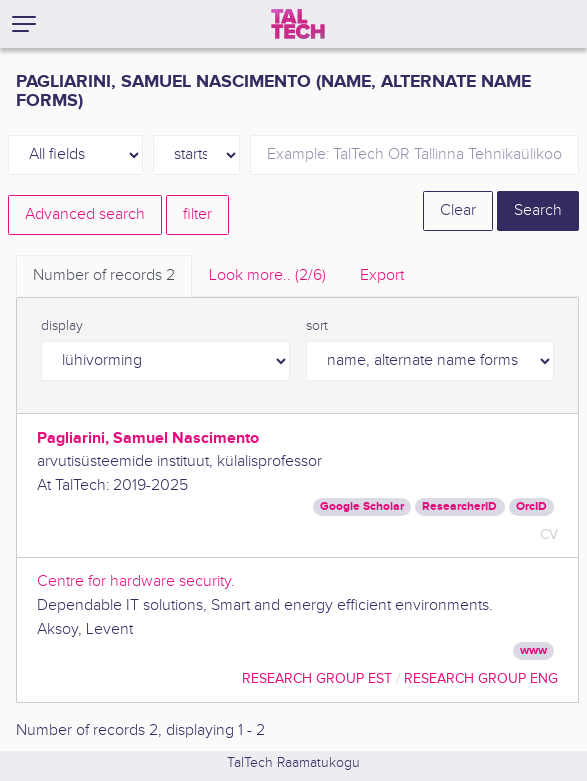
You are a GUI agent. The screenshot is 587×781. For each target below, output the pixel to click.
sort (317, 326)
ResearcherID (459, 506)
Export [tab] (382, 275)
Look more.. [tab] (267, 275)
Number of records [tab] (104, 275)
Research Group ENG (481, 678)
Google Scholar (362, 506)
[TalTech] (298, 24)
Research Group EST (317, 678)
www (533, 650)
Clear (458, 210)
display (62, 326)
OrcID (531, 506)
